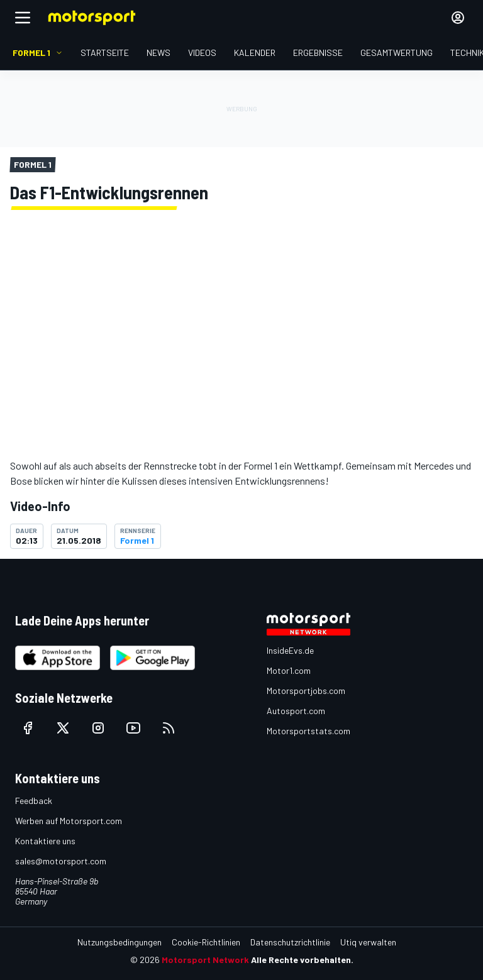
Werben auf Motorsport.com (69, 821)
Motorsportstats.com (308, 731)
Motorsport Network (205, 960)
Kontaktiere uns (45, 841)
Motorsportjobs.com (306, 691)
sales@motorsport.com (61, 861)
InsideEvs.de (290, 650)
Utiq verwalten (368, 942)
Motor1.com (289, 670)
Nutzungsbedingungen (119, 942)
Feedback (34, 801)
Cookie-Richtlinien (206, 942)
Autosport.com (296, 711)
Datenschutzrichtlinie (290, 942)
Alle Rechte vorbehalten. (302, 960)
